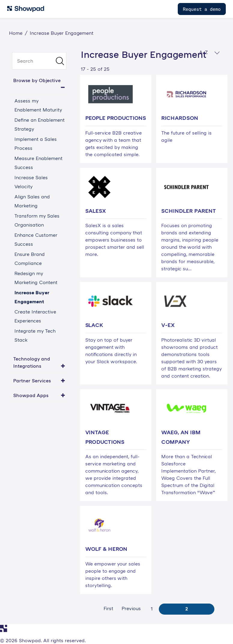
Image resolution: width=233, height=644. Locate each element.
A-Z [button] (209, 52)
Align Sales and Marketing (32, 201)
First (108, 608)
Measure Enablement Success (38, 163)
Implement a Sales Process (36, 144)
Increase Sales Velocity (31, 182)
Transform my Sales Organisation (37, 220)
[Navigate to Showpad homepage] (26, 9)
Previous (131, 608)
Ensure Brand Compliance (30, 259)
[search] (39, 61)
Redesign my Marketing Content (36, 278)
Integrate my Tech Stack (35, 335)
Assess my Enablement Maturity (38, 105)
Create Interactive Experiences (35, 316)
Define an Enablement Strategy (39, 124)
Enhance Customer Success (36, 239)
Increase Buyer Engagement (32, 297)
